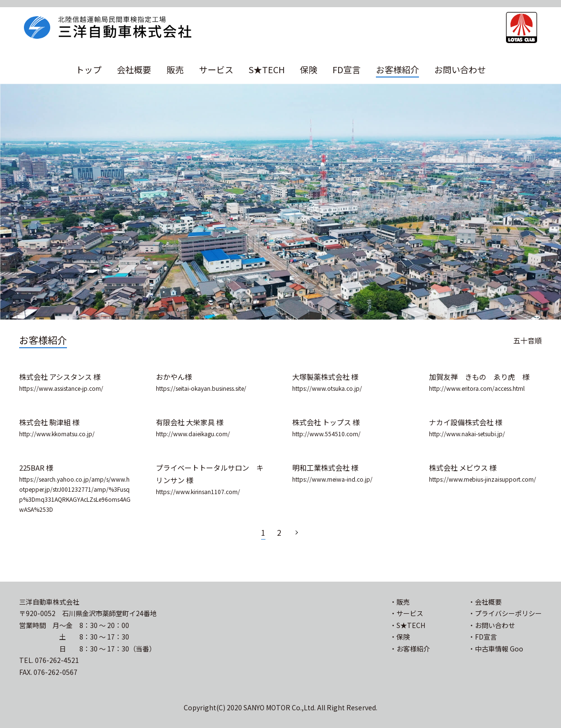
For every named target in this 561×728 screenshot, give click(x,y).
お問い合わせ (460, 69)
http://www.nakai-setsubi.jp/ (467, 434)
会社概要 (134, 69)
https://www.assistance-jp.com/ (61, 388)
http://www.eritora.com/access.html (477, 388)
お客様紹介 (397, 69)
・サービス (407, 613)
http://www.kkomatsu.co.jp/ (57, 434)
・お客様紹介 (410, 649)
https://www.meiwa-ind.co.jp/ (332, 479)
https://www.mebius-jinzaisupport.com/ (483, 479)
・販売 (400, 602)
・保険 (400, 637)
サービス (216, 69)
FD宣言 (346, 69)
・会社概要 (485, 602)
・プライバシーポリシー (505, 613)
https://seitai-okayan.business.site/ (201, 388)
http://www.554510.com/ (326, 434)
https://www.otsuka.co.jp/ (327, 388)
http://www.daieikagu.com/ (193, 434)
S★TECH (267, 69)
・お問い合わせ (492, 625)
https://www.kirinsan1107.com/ (198, 491)
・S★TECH (407, 625)
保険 (308, 69)
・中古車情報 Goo (496, 649)
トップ (88, 69)
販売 (175, 69)
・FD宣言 (483, 637)
